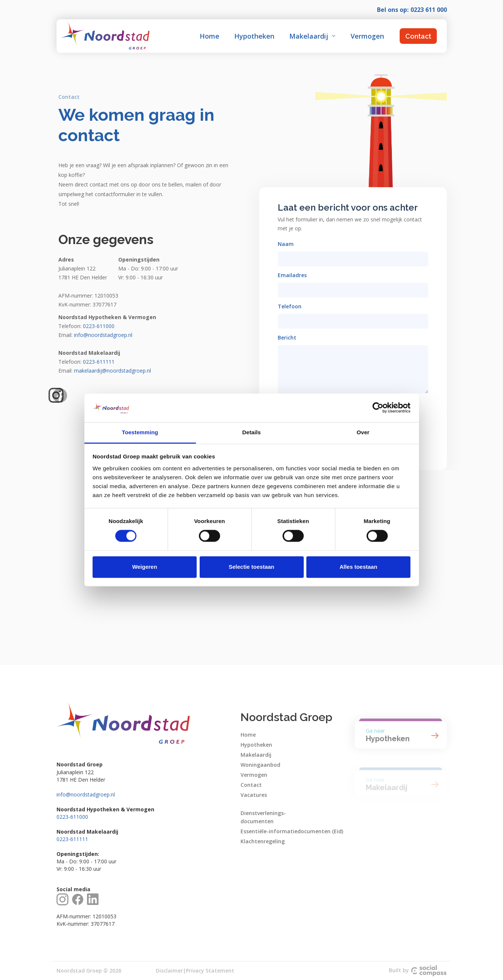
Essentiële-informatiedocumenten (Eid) (292, 831)
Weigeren (144, 567)
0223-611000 (72, 817)
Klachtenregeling (263, 841)
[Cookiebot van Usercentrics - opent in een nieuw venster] (378, 408)
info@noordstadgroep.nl (86, 794)
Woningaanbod (260, 765)
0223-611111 (72, 839)
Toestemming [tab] (140, 432)
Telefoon (290, 306)
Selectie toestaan (251, 567)
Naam (286, 244)
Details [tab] (252, 432)
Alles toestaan (358, 567)
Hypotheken (254, 36)
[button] (312, 36)
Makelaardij (256, 755)
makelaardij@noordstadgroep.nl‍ (112, 371)
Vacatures (254, 795)
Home (209, 36)
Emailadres (292, 275)
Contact (418, 36)
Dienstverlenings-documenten (263, 817)
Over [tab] (363, 432)
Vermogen (367, 36)
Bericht (287, 338)
